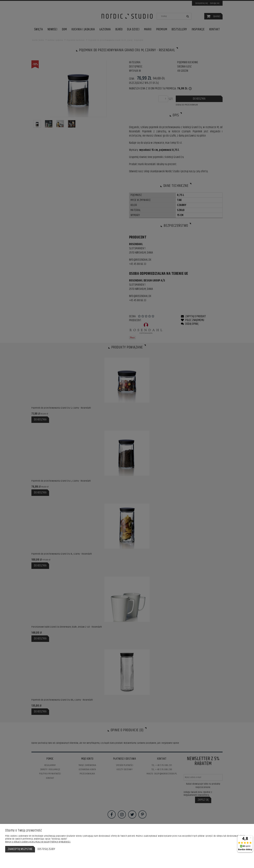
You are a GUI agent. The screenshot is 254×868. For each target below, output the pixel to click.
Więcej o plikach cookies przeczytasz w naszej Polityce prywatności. (38, 842)
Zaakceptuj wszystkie (20, 849)
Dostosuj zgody (46, 849)
